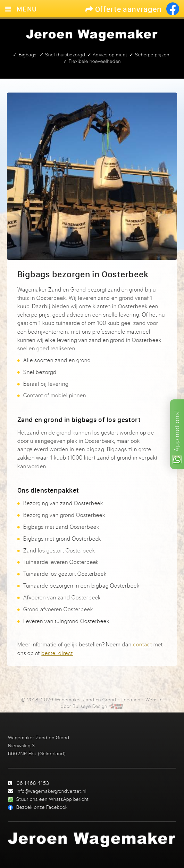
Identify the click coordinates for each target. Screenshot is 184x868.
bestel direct (57, 653)
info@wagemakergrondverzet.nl (52, 791)
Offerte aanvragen (124, 9)
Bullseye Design (90, 706)
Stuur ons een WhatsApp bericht (53, 799)
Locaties (131, 700)
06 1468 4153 (33, 783)
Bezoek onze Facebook (42, 807)
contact (143, 644)
